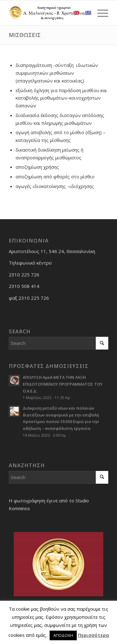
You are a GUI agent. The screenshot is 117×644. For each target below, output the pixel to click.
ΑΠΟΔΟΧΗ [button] (63, 635)
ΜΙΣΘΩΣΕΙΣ (25, 35)
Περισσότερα (93, 635)
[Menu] (100, 13)
